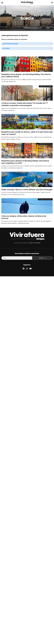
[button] (2, 3)
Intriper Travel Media (35, 243)
